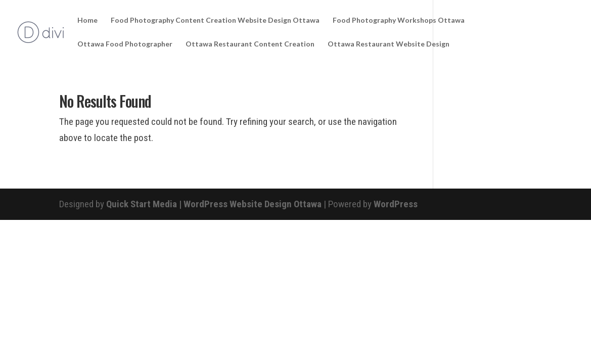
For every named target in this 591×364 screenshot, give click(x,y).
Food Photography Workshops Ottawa (399, 20)
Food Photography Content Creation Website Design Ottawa (215, 20)
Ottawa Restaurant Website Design (389, 44)
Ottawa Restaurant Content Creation (250, 44)
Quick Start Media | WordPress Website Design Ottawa (214, 204)
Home (87, 20)
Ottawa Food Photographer (125, 44)
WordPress (396, 204)
